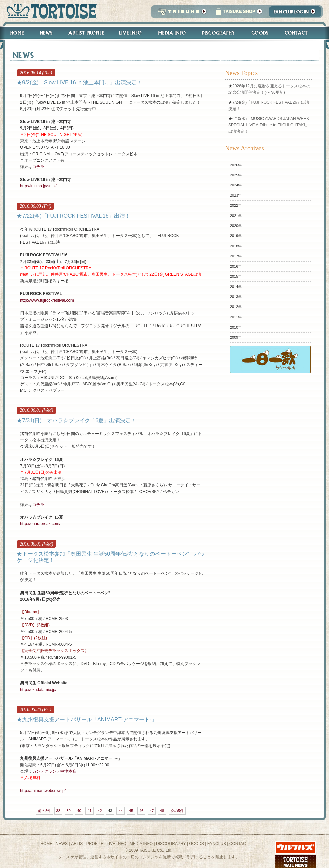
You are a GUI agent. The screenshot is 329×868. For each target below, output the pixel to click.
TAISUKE (181, 14)
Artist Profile (86, 33)
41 (89, 811)
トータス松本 (50, 11)
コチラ (38, 167)
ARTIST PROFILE (87, 844)
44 (121, 811)
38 (58, 811)
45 (131, 811)
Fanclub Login (297, 14)
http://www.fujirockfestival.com (47, 300)
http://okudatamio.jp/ (38, 690)
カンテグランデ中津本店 (54, 771)
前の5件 (44, 811)
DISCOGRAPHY (171, 844)
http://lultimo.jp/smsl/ (38, 186)
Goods (261, 33)
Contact (300, 33)
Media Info (172, 33)
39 (69, 811)
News (46, 33)
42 (100, 811)
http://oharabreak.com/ (40, 524)
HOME (46, 844)
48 (162, 811)
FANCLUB (217, 844)
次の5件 (177, 811)
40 (79, 811)
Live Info (130, 33)
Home (14, 33)
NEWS (62, 844)
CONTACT (239, 844)
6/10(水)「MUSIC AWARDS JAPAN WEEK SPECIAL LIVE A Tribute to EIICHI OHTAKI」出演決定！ (269, 125)
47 (152, 811)
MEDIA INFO (141, 844)
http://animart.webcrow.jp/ (43, 791)
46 (141, 811)
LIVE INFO (116, 844)
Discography (219, 33)
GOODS (197, 844)
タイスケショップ (239, 14)
